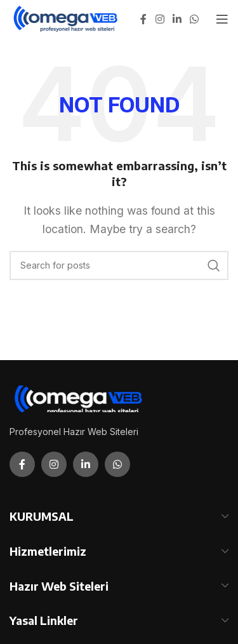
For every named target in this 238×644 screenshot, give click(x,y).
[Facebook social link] (143, 19)
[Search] (119, 265)
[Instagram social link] (160, 19)
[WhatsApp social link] (195, 19)
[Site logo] (66, 18)
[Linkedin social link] (177, 19)
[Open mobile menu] (222, 19)
